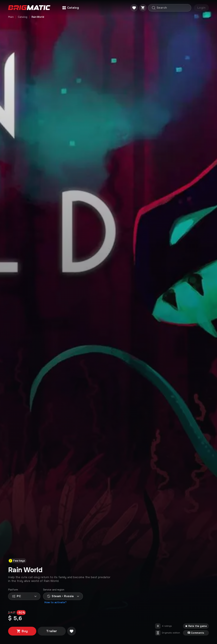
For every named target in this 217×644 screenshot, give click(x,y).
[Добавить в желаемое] (72, 631)
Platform (13, 590)
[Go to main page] (29, 8)
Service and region (54, 590)
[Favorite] (134, 8)
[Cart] (143, 8)
